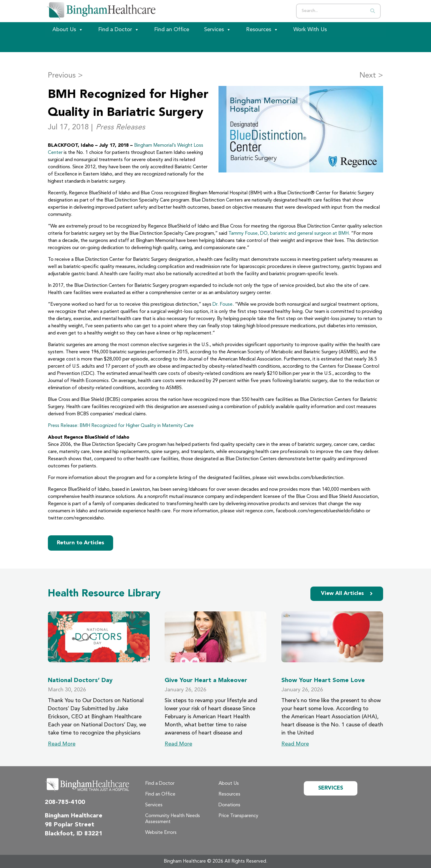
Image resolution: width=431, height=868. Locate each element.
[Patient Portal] (78, 45)
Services (218, 30)
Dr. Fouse (223, 305)
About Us (68, 30)
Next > (371, 76)
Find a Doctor (119, 30)
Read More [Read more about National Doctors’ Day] (62, 744)
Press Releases (120, 127)
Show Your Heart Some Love (323, 681)
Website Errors (161, 833)
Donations (229, 805)
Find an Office (172, 30)
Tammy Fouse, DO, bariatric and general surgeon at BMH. (289, 234)
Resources (262, 30)
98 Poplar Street (70, 825)
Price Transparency (238, 816)
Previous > (65, 76)
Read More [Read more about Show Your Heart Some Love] (295, 744)
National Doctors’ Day (80, 681)
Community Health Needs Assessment (173, 819)
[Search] (373, 11)
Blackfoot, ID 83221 (74, 834)
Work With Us (310, 30)
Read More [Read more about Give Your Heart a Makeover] (178, 744)
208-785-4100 (65, 802)
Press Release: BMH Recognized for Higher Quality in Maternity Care (121, 426)
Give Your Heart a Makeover (206, 681)
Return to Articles (81, 543)
